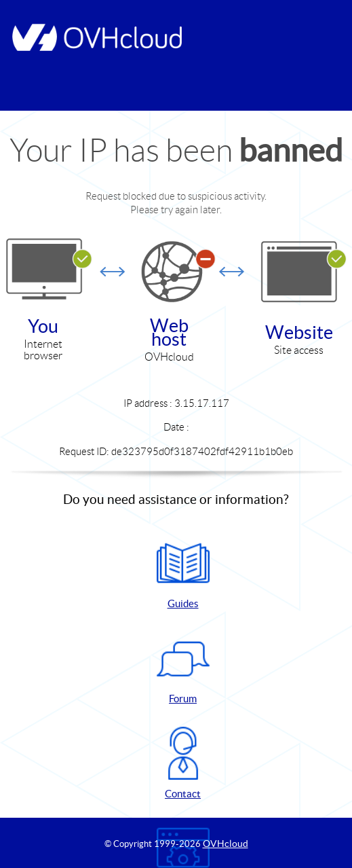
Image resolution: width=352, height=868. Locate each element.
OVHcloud (226, 844)
